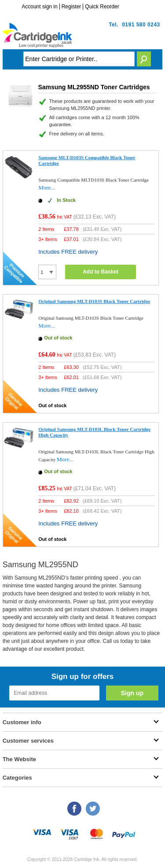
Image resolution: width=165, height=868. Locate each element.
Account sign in (39, 7)
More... (47, 188)
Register (71, 7)
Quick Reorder (102, 7)
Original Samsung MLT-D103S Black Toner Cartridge (94, 301)
